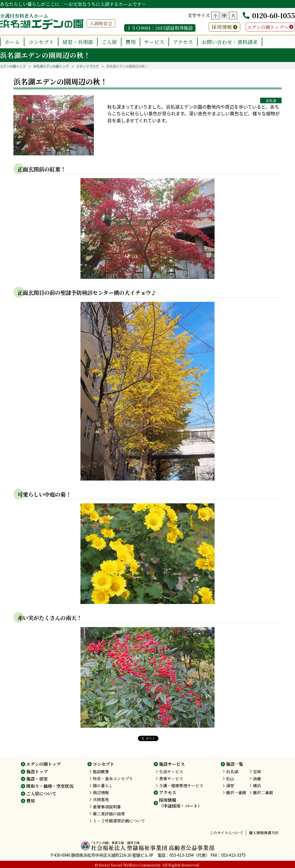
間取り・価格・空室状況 (50, 786)
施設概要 (101, 772)
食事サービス (171, 779)
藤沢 (236, 792)
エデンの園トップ (13, 66)
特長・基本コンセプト (113, 779)
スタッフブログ (87, 66)
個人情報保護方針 (264, 833)
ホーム (12, 42)
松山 (230, 779)
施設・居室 (37, 779)
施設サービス (172, 764)
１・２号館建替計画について (119, 821)
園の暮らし (103, 785)
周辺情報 (101, 792)
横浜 (257, 785)
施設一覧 (235, 764)
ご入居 (109, 42)
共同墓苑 (101, 799)
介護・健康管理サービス (181, 785)
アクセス (183, 42)
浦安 (230, 785)
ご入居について (41, 794)
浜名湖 (271, 100)
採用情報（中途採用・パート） (180, 803)
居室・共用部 (78, 42)
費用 (131, 42)
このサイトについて (226, 833)
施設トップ (37, 772)
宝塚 (257, 772)
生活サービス (171, 772)
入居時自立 (101, 23)
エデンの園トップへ (268, 27)
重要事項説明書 (107, 807)
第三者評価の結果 (109, 814)
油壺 (257, 779)
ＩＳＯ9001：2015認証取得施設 (160, 28)
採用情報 (222, 27)
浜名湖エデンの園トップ (51, 66)
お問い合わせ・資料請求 (230, 42)
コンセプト (41, 42)
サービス (154, 42)
